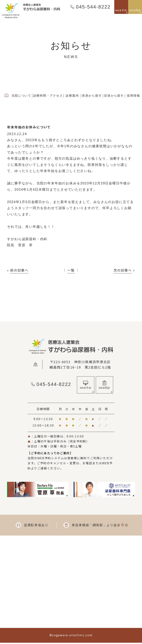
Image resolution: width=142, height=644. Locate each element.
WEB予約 (86, 389)
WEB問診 (104, 389)
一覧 (71, 270)
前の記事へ (19, 270)
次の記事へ (123, 270)
